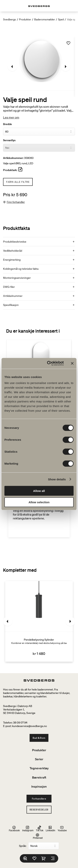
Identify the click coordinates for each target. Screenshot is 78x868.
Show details (57, 479)
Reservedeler (39, 810)
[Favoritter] (34, 858)
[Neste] (66, 67)
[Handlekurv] (44, 858)
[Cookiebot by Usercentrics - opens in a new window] (48, 363)
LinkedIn (50, 829)
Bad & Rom (39, 738)
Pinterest (38, 836)
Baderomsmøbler (45, 19)
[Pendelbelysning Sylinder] (39, 621)
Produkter (25, 19)
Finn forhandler (16, 202)
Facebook (14, 829)
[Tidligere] (12, 67)
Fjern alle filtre (18, 182)
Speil (61, 19)
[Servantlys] (39, 148)
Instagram (28, 829)
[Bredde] (39, 132)
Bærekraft (39, 777)
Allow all (39, 491)
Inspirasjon (39, 786)
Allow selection (39, 502)
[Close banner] (72, 363)
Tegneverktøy (39, 768)
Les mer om (11, 117)
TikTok (40, 829)
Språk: (23, 846)
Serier (39, 759)
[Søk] (25, 858)
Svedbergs (10, 19)
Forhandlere (39, 799)
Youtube (62, 829)
